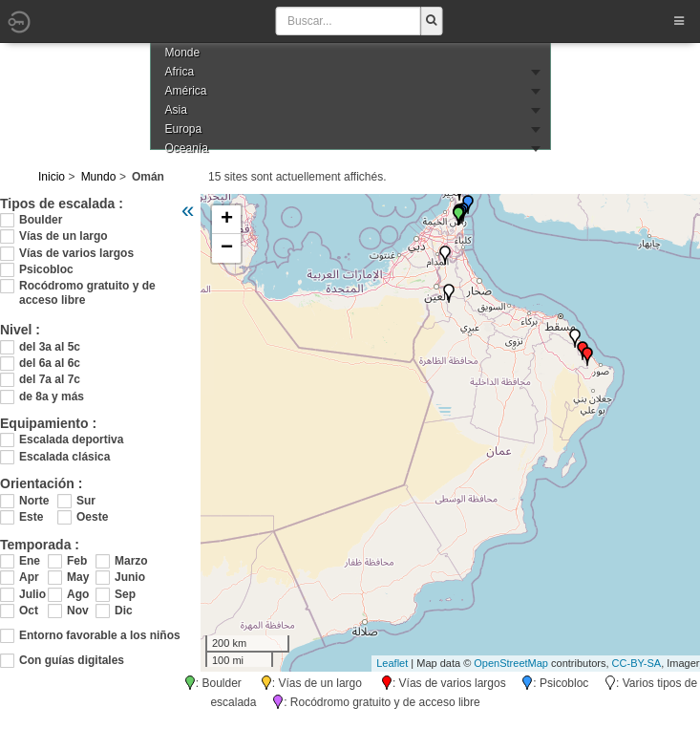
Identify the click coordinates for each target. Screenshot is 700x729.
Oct (29, 611)
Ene (30, 561)
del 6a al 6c (50, 363)
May (78, 577)
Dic (124, 611)
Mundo (99, 177)
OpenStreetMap (511, 663)
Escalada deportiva (71, 440)
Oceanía (187, 148)
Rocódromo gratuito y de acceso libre (87, 286)
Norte (34, 501)
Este (31, 517)
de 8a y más (52, 397)
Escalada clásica (64, 457)
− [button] (227, 248)
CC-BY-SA (637, 663)
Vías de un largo (64, 236)
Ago (78, 594)
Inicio (52, 177)
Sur (86, 501)
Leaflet (392, 663)
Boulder (41, 220)
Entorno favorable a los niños (100, 635)
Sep (125, 594)
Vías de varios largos (76, 253)
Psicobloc (46, 269)
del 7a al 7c (50, 379)
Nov (78, 611)
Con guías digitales (72, 660)
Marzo (129, 561)
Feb (77, 561)
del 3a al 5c (50, 347)
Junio (129, 577)
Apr (29, 577)
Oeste (92, 517)
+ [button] (227, 220)
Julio (32, 594)
